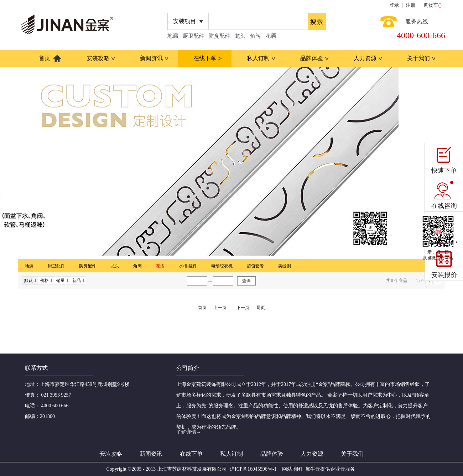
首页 (45, 58)
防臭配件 (219, 36)
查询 (246, 281)
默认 (28, 281)
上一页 (220, 308)
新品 (77, 281)
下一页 (243, 308)
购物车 (431, 5)
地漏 (173, 36)
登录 (394, 5)
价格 (45, 281)
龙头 (240, 36)
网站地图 (291, 469)
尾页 (261, 308)
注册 (411, 5)
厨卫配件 (193, 36)
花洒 (271, 36)
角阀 (255, 36)
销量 (61, 281)
